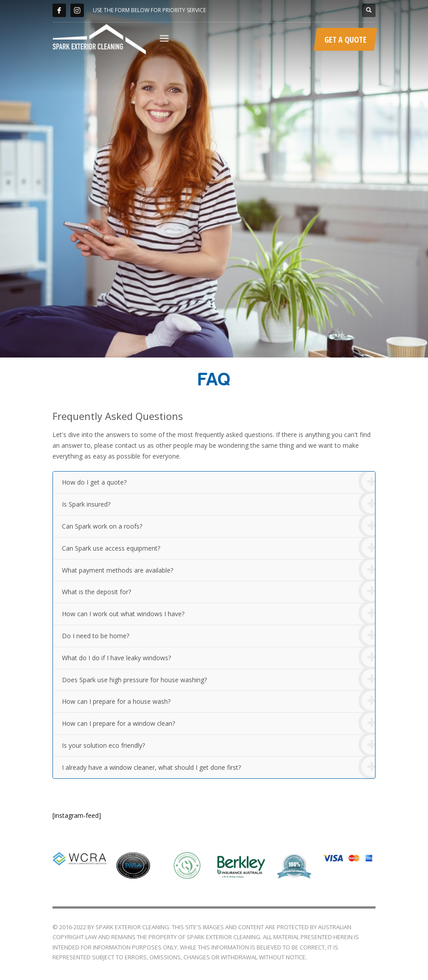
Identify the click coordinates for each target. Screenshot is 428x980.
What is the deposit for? (218, 592)
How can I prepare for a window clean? (218, 724)
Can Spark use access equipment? (218, 549)
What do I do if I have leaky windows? (218, 658)
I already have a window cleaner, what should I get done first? (218, 768)
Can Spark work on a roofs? (218, 527)
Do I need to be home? (218, 636)
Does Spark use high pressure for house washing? (218, 680)
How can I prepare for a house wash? (218, 702)
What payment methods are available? (218, 571)
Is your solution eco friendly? (218, 746)
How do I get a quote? (218, 483)
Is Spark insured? (218, 505)
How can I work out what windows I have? (218, 614)
